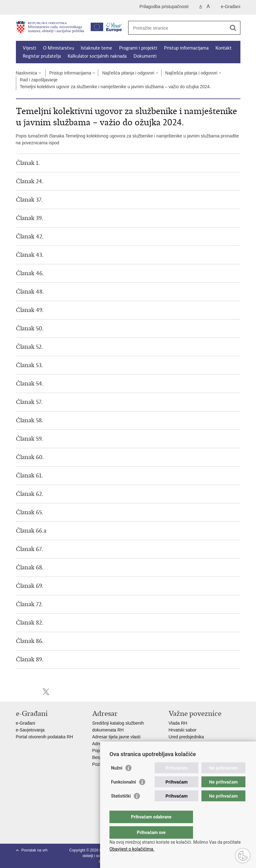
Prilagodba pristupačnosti (164, 7)
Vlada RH (178, 723)
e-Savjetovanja (30, 730)
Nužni (117, 780)
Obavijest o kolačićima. (132, 849)
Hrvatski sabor (183, 730)
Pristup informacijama (186, 48)
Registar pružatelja (42, 56)
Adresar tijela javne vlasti (116, 737)
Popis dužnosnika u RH (115, 751)
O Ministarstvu (58, 48)
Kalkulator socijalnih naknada (97, 56)
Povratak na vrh (35, 850)
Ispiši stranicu (19, 692)
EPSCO (176, 744)
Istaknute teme (97, 48)
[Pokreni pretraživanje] (233, 28)
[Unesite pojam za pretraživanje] (178, 28)
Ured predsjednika (186, 737)
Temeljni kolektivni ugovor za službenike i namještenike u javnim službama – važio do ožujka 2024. (115, 87)
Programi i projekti (138, 48)
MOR (174, 751)
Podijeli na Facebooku (33, 692)
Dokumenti (145, 56)
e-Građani (230, 7)
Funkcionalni (123, 794)
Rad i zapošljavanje (39, 80)
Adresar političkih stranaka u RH (123, 744)
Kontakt (224, 48)
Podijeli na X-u (46, 692)
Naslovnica (27, 73)
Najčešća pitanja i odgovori (128, 73)
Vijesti (29, 48)
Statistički (121, 808)
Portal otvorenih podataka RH (45, 737)
